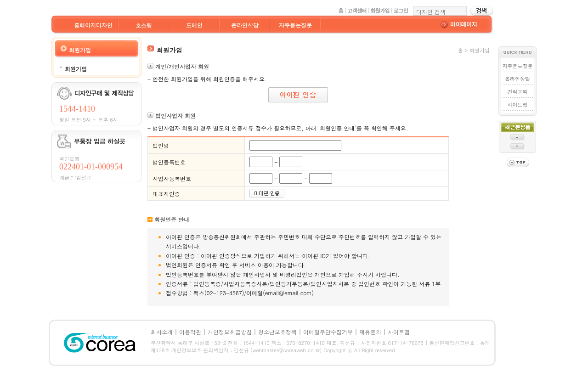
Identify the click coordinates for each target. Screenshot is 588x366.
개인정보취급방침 (230, 332)
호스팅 (144, 25)
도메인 (194, 25)
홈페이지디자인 (93, 25)
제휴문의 (370, 332)
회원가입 (76, 69)
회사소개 (162, 332)
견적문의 (518, 92)
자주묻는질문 (295, 25)
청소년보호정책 (277, 332)
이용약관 (190, 332)
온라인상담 (245, 25)
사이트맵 (518, 104)
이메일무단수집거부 (328, 332)
